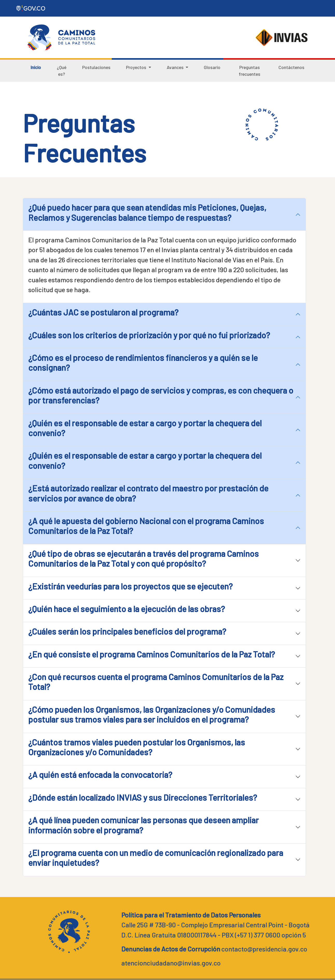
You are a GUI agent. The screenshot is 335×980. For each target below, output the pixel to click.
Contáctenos (291, 67)
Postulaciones (96, 67)
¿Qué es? (62, 71)
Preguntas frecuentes (250, 71)
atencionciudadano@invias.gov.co (171, 963)
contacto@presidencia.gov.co (264, 949)
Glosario (212, 67)
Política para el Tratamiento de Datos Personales (191, 915)
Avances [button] (176, 67)
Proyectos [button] (137, 67)
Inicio (36, 67)
